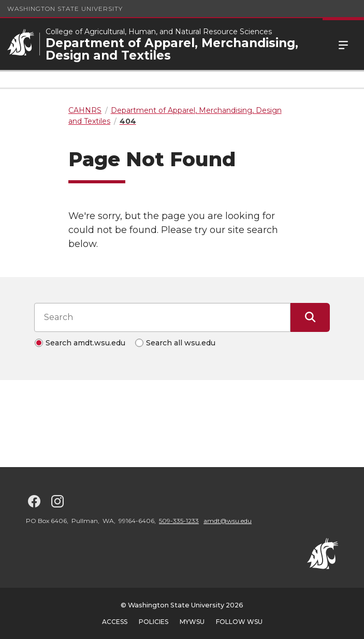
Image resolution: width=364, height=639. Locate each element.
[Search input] (162, 317)
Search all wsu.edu (181, 343)
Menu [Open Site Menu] (343, 44)
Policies (154, 622)
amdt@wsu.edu (228, 521)
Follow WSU (239, 622)
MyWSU (192, 622)
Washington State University (65, 9)
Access (115, 622)
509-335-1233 (179, 521)
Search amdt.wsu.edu (85, 343)
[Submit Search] (310, 317)
